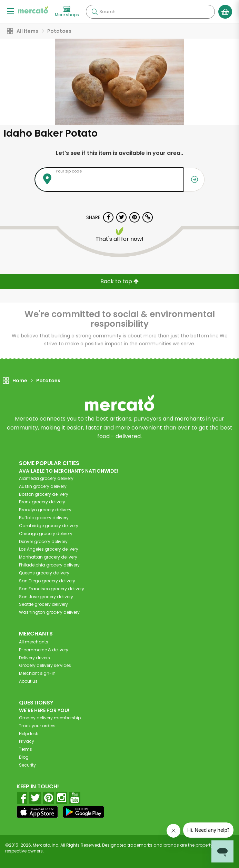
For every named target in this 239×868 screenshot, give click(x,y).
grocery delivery (46, 478)
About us (28, 681)
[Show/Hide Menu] (10, 11)
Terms (26, 749)
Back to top (119, 281)
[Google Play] (83, 812)
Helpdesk (28, 734)
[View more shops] (67, 12)
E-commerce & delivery (44, 650)
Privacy (27, 741)
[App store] (37, 812)
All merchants (34, 642)
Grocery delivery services (45, 665)
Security (27, 765)
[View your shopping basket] (225, 12)
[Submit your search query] (94, 12)
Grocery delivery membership (50, 718)
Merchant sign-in (37, 673)
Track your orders (37, 726)
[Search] (150, 12)
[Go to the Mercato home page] (33, 10)
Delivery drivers (34, 658)
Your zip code (69, 171)
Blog (24, 757)
